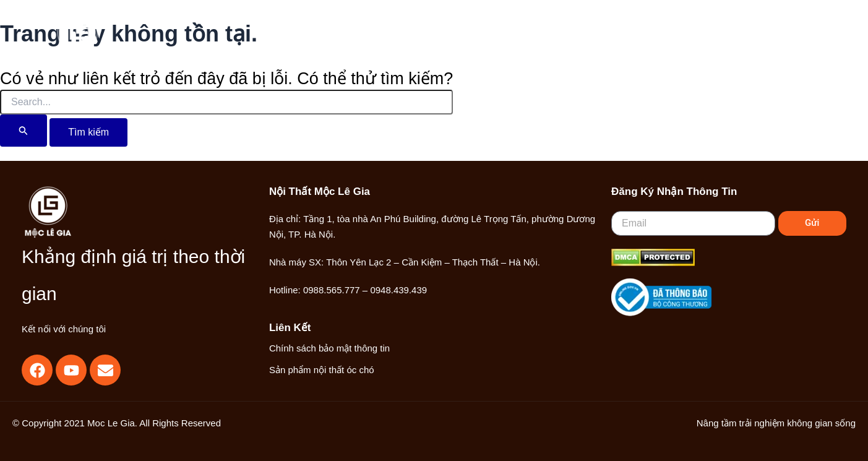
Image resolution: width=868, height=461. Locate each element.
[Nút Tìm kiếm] (24, 131)
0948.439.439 (398, 290)
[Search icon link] (733, 40)
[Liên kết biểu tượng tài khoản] (760, 39)
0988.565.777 (332, 290)
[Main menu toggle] (799, 39)
